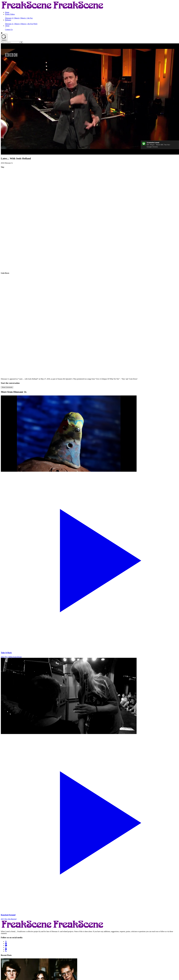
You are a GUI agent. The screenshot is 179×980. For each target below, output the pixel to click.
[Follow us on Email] (6, 949)
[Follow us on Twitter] (6, 942)
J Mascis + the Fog (26, 18)
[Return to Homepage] (52, 9)
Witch (35, 24)
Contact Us (9, 29)
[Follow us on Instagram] (6, 947)
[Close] (21, 42)
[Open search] (4, 37)
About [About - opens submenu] (7, 26)
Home (7, 12)
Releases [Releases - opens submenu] (8, 20)
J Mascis (16, 18)
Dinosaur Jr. (9, 24)
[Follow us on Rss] (6, 951)
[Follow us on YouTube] (6, 945)
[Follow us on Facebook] (6, 943)
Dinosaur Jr (9, 18)
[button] (89, 33)
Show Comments (7, 387)
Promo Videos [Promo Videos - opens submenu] (10, 14)
